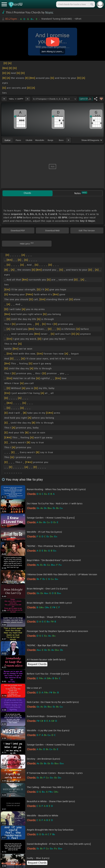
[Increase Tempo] (28, 99)
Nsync (49, 12)
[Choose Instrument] (69, 140)
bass (61, 140)
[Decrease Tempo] (4, 99)
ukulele (29, 140)
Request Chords (37, 664)
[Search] (92, 4)
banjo (50, 140)
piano (18, 140)
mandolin (40, 140)
